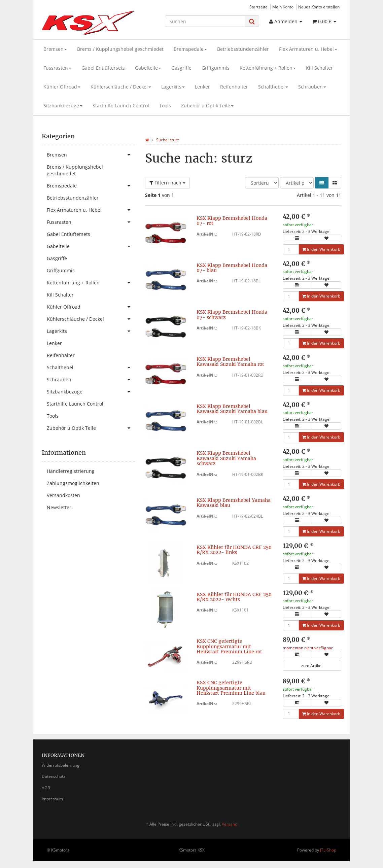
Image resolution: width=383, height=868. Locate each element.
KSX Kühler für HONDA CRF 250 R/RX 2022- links (234, 550)
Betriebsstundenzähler (243, 49)
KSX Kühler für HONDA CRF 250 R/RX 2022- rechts (234, 597)
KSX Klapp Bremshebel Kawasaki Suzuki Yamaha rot (230, 362)
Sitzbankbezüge (63, 106)
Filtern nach (167, 183)
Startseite (258, 7)
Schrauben (312, 87)
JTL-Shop (328, 850)
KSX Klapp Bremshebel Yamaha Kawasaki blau (234, 503)
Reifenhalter (234, 87)
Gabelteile (148, 68)
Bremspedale (190, 49)
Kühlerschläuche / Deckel (121, 87)
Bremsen (55, 49)
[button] (322, 183)
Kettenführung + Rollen (268, 68)
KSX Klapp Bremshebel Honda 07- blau (232, 268)
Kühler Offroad (62, 87)
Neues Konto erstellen (319, 7)
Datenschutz (54, 776)
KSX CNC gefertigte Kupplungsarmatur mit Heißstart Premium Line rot (229, 646)
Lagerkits (173, 87)
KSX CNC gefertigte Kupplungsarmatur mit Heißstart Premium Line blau (231, 688)
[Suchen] (205, 21)
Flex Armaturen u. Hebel (308, 49)
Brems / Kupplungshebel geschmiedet (120, 49)
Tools (165, 106)
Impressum (52, 799)
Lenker (202, 87)
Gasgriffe (181, 68)
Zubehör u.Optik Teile (207, 106)
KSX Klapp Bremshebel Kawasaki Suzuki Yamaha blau (232, 409)
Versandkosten (63, 495)
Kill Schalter (319, 68)
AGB (46, 788)
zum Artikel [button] (312, 666)
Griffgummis (216, 68)
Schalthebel (273, 87)
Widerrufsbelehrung (61, 765)
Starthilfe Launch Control (121, 106)
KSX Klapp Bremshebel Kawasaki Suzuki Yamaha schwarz (226, 458)
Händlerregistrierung (71, 471)
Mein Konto (283, 7)
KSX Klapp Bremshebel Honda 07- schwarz (232, 315)
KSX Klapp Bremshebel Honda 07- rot (232, 221)
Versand (230, 824)
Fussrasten (57, 68)
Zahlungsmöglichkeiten (73, 483)
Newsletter (59, 507)
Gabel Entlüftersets (103, 68)
